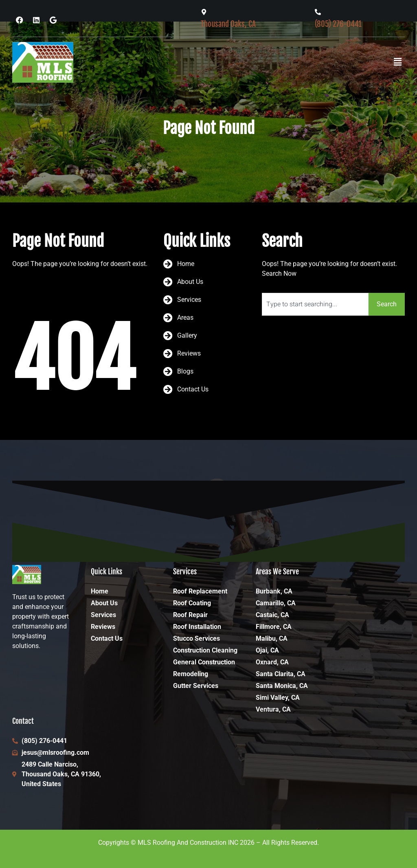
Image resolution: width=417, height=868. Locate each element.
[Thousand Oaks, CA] (204, 12)
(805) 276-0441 (338, 24)
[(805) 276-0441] (318, 12)
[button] (398, 62)
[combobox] (315, 304)
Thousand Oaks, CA (228, 24)
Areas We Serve (277, 571)
